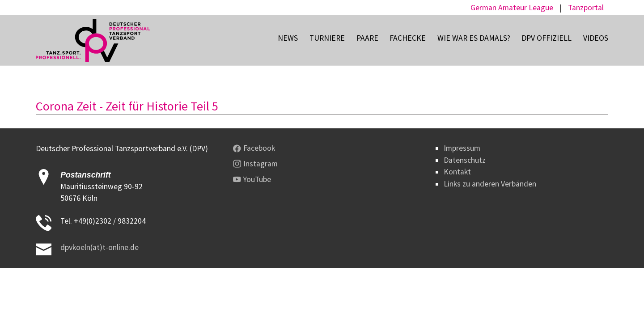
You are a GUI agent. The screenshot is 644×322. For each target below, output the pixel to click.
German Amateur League (512, 8)
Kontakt (457, 172)
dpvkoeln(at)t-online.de (100, 247)
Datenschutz (465, 160)
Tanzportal (586, 8)
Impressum (462, 148)
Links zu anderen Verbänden (490, 184)
